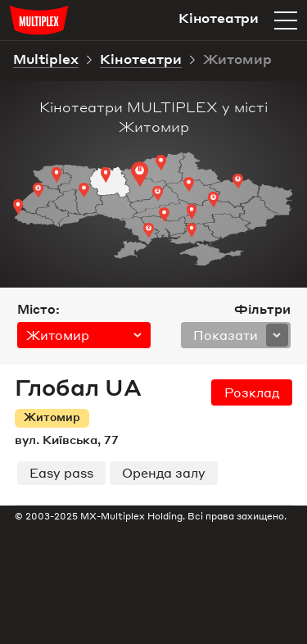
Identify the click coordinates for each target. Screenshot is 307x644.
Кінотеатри (141, 61)
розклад (252, 392)
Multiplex (46, 61)
